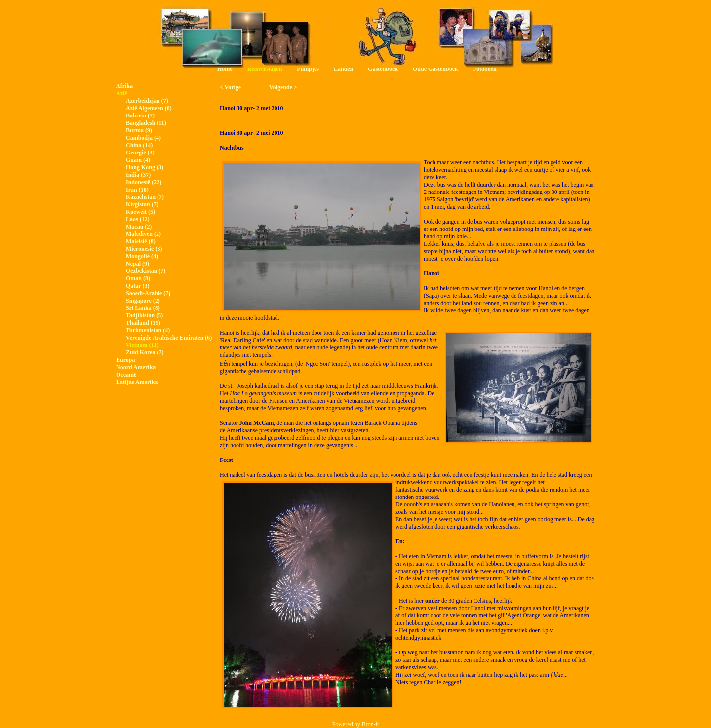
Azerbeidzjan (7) (147, 101)
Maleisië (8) (141, 241)
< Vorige (230, 87)
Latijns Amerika (137, 382)
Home (225, 69)
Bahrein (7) (140, 115)
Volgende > (283, 87)
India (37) (138, 175)
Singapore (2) (143, 301)
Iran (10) (137, 190)
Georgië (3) (140, 153)
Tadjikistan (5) (144, 315)
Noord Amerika (136, 367)
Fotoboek (485, 69)
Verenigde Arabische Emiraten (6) (169, 338)
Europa (125, 360)
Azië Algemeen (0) (149, 108)
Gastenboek (383, 69)
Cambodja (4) (143, 138)
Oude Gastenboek (435, 69)
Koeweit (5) (140, 212)
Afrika (124, 86)
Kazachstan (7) (145, 197)
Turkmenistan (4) (148, 330)
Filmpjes (308, 69)
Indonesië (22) (144, 182)
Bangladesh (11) (146, 123)
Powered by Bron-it (356, 724)
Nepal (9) (138, 264)
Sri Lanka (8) (143, 308)
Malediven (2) (143, 234)
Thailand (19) (143, 323)
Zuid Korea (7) (145, 352)
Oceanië (126, 375)
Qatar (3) (138, 286)
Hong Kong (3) (145, 167)
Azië (122, 93)
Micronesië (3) (144, 249)
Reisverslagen (265, 69)
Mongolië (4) (142, 256)
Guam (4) (138, 160)
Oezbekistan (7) (146, 271)
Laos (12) (138, 219)
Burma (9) (139, 130)
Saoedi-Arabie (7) (148, 293)
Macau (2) (139, 227)
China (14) (139, 145)
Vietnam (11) (142, 345)
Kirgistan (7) (142, 204)
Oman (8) (138, 278)
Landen (343, 69)
